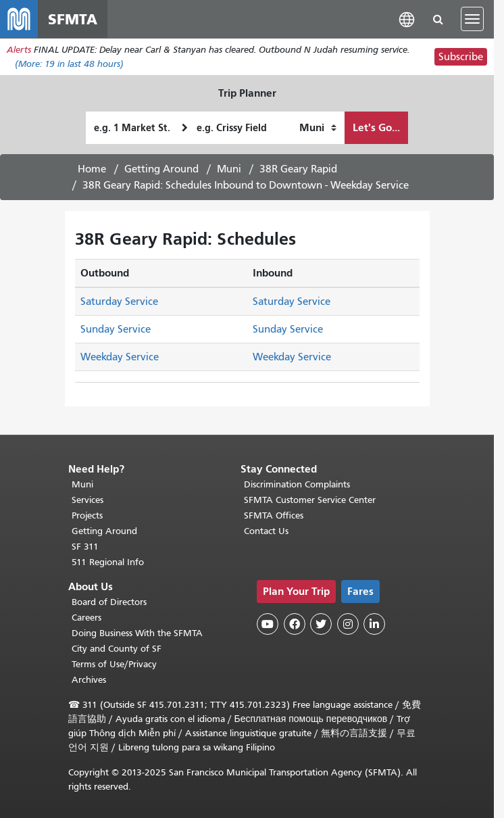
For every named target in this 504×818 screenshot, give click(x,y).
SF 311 (85, 547)
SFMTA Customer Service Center (310, 500)
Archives (89, 680)
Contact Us (266, 531)
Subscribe (461, 57)
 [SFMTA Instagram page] (348, 624)
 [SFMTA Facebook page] (295, 624)
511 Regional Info (108, 562)
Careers (86, 618)
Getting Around (161, 169)
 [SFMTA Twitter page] (321, 624)
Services (87, 500)
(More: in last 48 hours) (69, 64)
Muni (229, 169)
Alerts (19, 50)
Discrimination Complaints (297, 484)
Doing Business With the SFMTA (137, 633)
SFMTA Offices (274, 515)
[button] (407, 19)
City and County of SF (117, 649)
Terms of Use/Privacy (114, 664)
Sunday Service (116, 329)
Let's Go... (376, 127)
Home (92, 169)
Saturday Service (119, 302)
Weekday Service (120, 357)
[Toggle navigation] (472, 19)
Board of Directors (109, 602)
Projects (87, 515)
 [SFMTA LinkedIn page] (374, 624)
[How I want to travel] (318, 128)
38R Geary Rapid (298, 169)
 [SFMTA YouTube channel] (268, 624)
